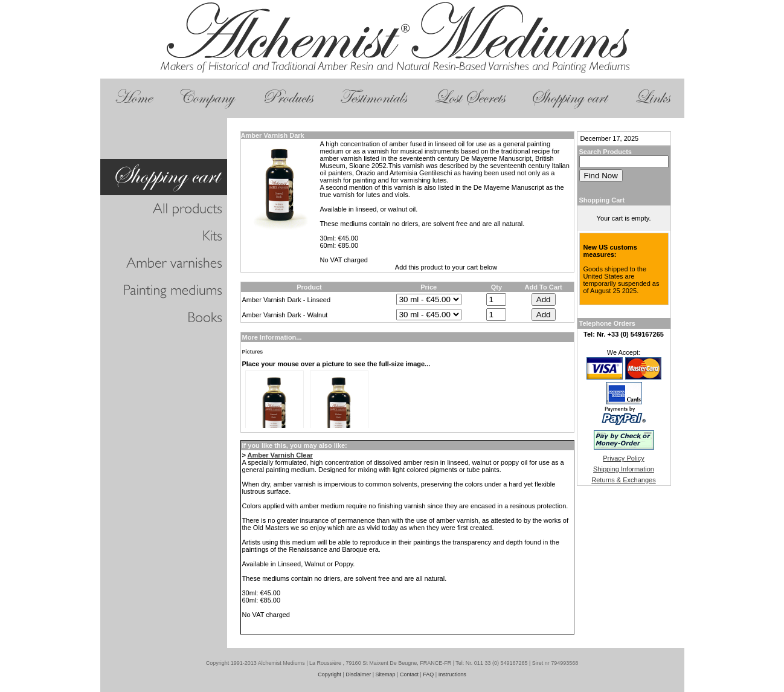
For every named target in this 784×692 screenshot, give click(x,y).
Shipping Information (624, 469)
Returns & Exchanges (623, 480)
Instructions (452, 674)
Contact (409, 674)
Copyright (329, 674)
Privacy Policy (623, 458)
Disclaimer (358, 674)
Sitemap (386, 674)
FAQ (428, 674)
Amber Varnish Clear (280, 455)
